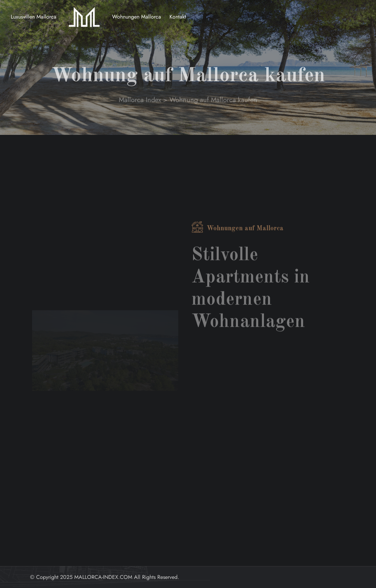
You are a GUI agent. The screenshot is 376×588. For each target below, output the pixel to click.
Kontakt (178, 17)
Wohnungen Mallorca (137, 17)
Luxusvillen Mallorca (34, 17)
